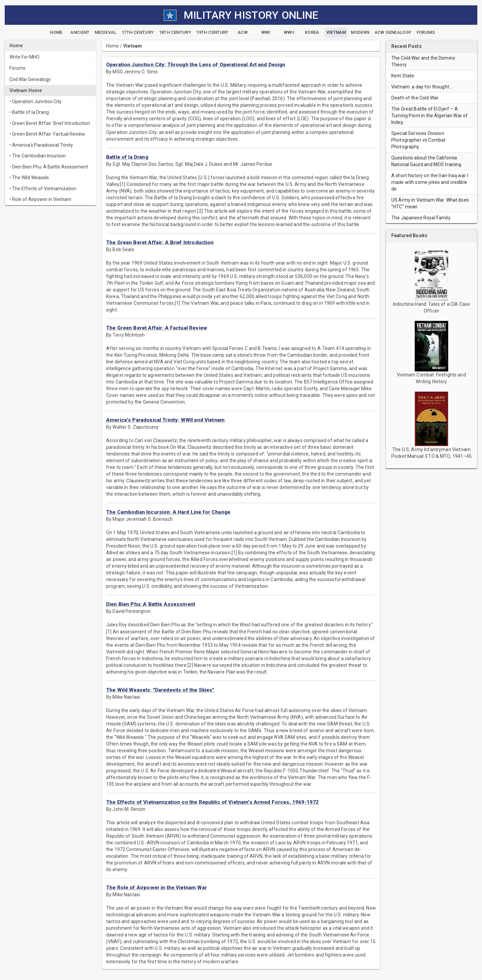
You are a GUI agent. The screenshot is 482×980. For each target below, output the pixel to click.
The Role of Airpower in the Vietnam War (156, 888)
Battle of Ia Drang (127, 157)
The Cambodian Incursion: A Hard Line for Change (168, 512)
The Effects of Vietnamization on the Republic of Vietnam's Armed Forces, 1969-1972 (212, 802)
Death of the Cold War (415, 98)
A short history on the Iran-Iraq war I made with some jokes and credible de (430, 182)
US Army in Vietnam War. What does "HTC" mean (430, 203)
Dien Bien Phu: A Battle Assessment (151, 604)
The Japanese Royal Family (421, 218)
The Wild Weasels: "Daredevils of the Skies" (160, 690)
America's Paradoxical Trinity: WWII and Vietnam (165, 420)
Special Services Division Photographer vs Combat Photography (418, 140)
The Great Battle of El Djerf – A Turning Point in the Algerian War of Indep (429, 116)
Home (113, 46)
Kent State (403, 76)
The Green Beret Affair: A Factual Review (157, 328)
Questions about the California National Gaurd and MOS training (426, 161)
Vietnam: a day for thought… (422, 87)
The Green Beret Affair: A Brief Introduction (160, 242)
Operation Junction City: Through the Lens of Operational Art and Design (196, 65)
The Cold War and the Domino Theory (423, 61)
